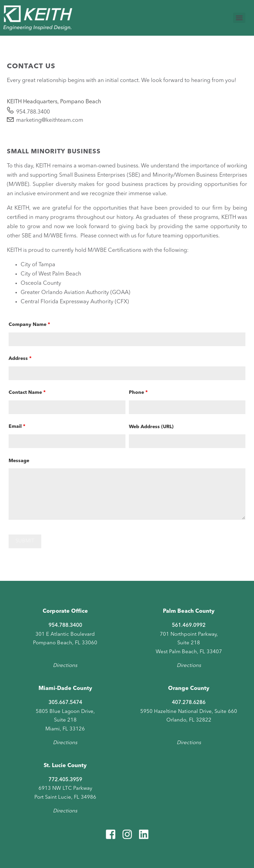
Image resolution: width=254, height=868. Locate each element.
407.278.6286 (189, 703)
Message (19, 461)
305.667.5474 (65, 703)
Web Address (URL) (151, 427)
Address (20, 359)
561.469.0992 (189, 626)
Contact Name (27, 392)
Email (17, 426)
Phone (138, 392)
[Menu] (239, 18)
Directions (65, 666)
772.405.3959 (65, 780)
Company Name (29, 325)
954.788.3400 (33, 112)
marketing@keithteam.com (50, 120)
